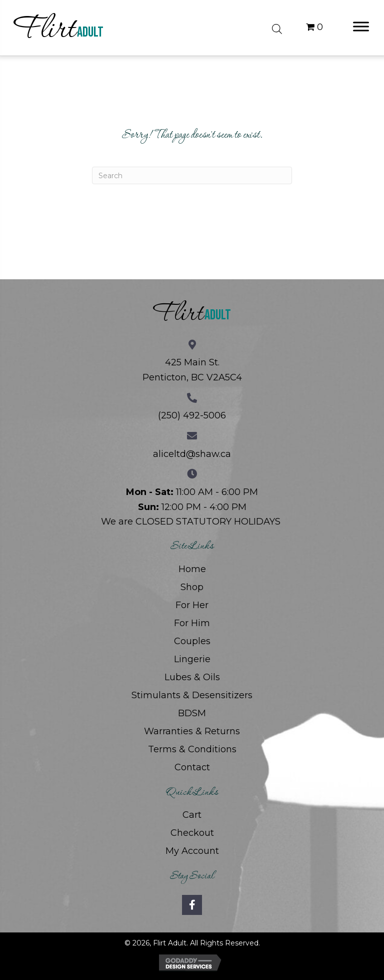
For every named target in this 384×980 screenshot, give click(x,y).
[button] (192, 905)
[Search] (192, 175)
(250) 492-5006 (192, 415)
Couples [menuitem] (192, 641)
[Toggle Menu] (361, 26)
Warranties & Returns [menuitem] (192, 731)
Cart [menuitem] (192, 815)
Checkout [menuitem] (192, 833)
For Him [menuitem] (192, 623)
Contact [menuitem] (192, 767)
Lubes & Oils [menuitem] (192, 677)
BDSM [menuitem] (192, 713)
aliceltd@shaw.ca (192, 454)
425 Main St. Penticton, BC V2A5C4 (192, 370)
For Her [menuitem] (192, 605)
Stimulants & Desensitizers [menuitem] (192, 695)
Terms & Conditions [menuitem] (192, 749)
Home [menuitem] (192, 569)
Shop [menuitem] (192, 587)
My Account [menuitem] (192, 851)
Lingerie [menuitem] (192, 659)
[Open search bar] (277, 28)
